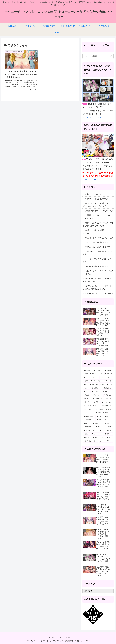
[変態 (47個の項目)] (102, 385)
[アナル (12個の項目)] (89, 413)
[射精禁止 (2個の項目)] (108, 434)
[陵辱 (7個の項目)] (100, 420)
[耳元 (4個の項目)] (99, 427)
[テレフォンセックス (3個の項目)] (91, 430)
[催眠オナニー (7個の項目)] (89, 420)
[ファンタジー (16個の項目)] (89, 409)
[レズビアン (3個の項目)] (108, 427)
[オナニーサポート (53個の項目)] (97, 381)
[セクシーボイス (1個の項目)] (106, 441)
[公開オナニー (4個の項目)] (89, 427)
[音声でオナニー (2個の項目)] (99, 438)
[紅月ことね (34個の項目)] (108, 388)
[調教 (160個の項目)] (86, 374)
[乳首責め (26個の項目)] (108, 395)
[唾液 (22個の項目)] (97, 402)
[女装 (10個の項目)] (100, 416)
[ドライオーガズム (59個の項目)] (91, 377)
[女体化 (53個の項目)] (109, 381)
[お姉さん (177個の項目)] (109, 370)
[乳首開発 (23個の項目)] (88, 402)
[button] (111, 56)
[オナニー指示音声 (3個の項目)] (106, 430)
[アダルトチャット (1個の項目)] (91, 441)
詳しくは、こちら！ (95, 117)
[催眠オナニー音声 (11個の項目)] (104, 413)
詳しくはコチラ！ (92, 180)
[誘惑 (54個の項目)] (86, 381)
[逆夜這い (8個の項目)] (109, 416)
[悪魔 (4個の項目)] (109, 423)
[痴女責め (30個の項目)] (108, 392)
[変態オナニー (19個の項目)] (107, 406)
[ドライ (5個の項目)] (109, 420)
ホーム (44, 637)
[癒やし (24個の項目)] (87, 399)
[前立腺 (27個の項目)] (87, 395)
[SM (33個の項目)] (87, 392)
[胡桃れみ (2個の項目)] (97, 434)
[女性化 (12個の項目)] (109, 409)
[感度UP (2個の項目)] (87, 438)
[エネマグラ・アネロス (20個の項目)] (92, 406)
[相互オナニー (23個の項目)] (98, 399)
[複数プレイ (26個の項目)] (97, 395)
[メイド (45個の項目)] (110, 385)
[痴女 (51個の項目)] (86, 385)
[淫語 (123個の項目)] (101, 374)
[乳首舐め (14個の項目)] (100, 409)
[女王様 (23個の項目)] (109, 399)
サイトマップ (53, 637)
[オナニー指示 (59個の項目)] (106, 377)
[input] (98, 56)
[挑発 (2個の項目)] (87, 434)
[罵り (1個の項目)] (110, 438)
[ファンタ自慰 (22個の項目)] (107, 402)
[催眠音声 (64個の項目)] (109, 374)
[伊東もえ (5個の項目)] (98, 423)
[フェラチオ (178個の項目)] (98, 370)
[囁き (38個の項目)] (87, 388)
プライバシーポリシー (67, 637)
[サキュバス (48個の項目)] (94, 385)
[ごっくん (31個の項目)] (96, 392)
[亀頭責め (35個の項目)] (96, 388)
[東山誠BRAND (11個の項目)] (89, 416)
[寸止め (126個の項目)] (93, 374)
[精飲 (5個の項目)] (87, 423)
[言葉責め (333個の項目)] (87, 370)
